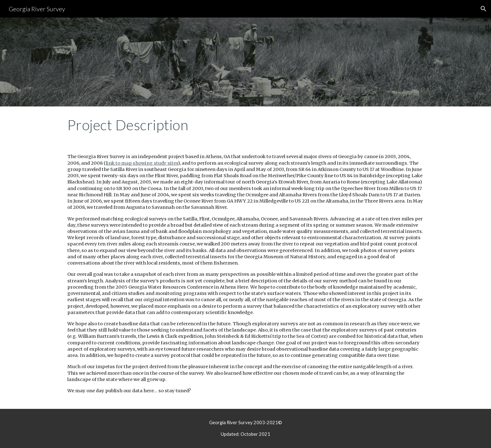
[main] (246, 125)
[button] (483, 9)
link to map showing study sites (142, 163)
